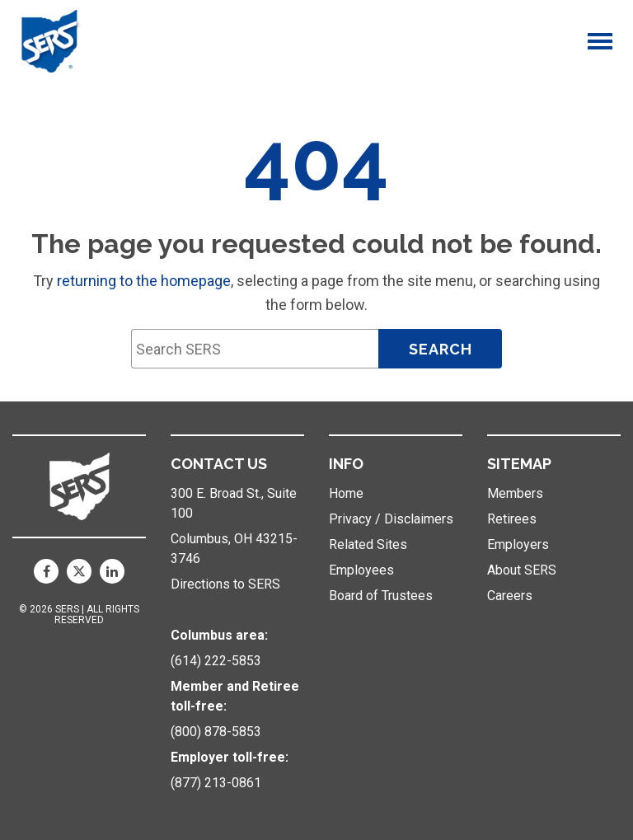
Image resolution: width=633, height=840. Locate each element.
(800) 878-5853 (216, 732)
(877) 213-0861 (216, 783)
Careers (510, 596)
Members (515, 493)
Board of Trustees (381, 596)
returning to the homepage (144, 281)
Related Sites (368, 544)
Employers (518, 544)
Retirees (512, 519)
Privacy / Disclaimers (391, 519)
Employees (361, 570)
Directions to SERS (225, 584)
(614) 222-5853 (216, 661)
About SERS (522, 570)
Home (346, 493)
